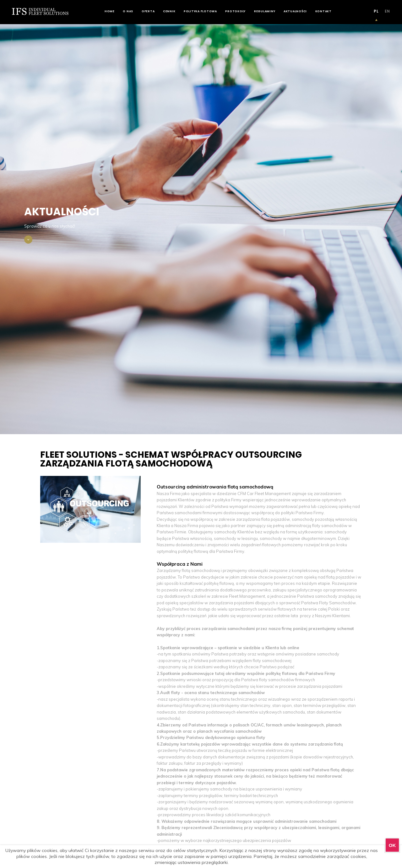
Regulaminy (265, 11)
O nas (128, 11)
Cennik (169, 11)
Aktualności (295, 11)
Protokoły (235, 11)
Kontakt (323, 11)
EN (387, 11)
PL (376, 11)
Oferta (148, 11)
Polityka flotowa (200, 11)
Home (110, 11)
